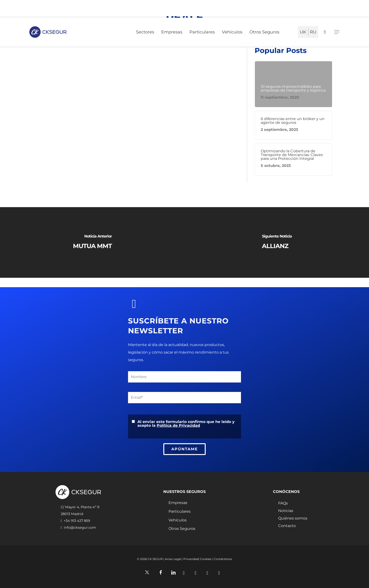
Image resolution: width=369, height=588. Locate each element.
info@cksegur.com (80, 528)
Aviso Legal (173, 559)
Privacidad (191, 559)
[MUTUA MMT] (92, 242)
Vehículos (178, 520)
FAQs (283, 503)
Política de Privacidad (178, 425)
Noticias (286, 511)
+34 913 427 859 (77, 521)
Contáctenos (223, 559)
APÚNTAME (185, 449)
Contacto (287, 526)
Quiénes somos (293, 518)
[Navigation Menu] (337, 32)
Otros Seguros (182, 529)
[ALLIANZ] (277, 242)
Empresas (178, 503)
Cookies (206, 559)
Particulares (180, 511)
